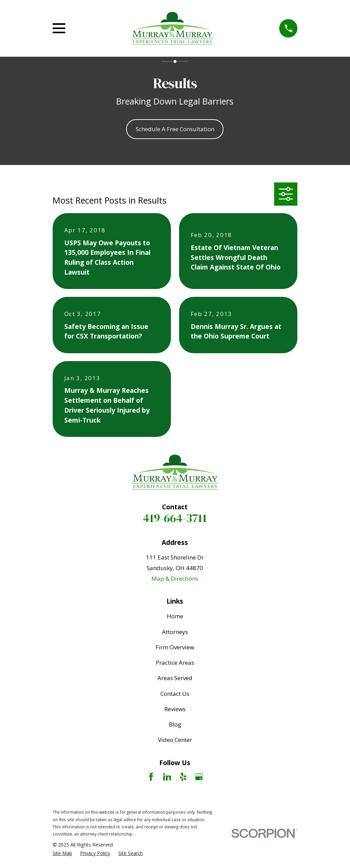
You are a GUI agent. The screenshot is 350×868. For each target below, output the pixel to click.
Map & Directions (175, 578)
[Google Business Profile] (199, 777)
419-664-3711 (175, 518)
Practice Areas (175, 663)
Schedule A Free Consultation (175, 129)
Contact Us (175, 694)
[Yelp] (183, 777)
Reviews (175, 709)
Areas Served (175, 678)
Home (175, 616)
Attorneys (175, 632)
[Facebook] (151, 777)
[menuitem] (62, 853)
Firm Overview (175, 647)
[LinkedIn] (167, 777)
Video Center (175, 740)
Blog (175, 724)
